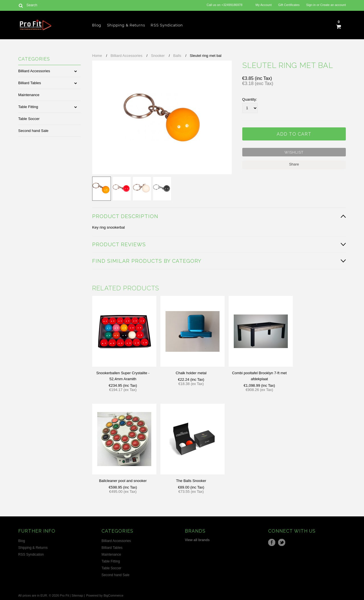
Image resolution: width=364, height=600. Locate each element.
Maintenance (29, 95)
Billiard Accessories (34, 71)
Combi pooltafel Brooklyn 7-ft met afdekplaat (259, 376)
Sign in (311, 5)
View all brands (197, 540)
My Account (263, 5)
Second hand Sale (33, 131)
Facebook (272, 542)
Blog (97, 25)
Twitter (282, 542)
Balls (177, 56)
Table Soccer (29, 119)
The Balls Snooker (191, 481)
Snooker (158, 56)
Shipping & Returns (126, 25)
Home (97, 56)
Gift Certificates (289, 5)
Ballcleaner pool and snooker (123, 481)
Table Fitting (28, 107)
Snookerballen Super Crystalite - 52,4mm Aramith (123, 376)
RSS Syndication (167, 25)
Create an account (333, 5)
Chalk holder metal (191, 373)
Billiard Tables (30, 83)
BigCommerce (113, 595)
